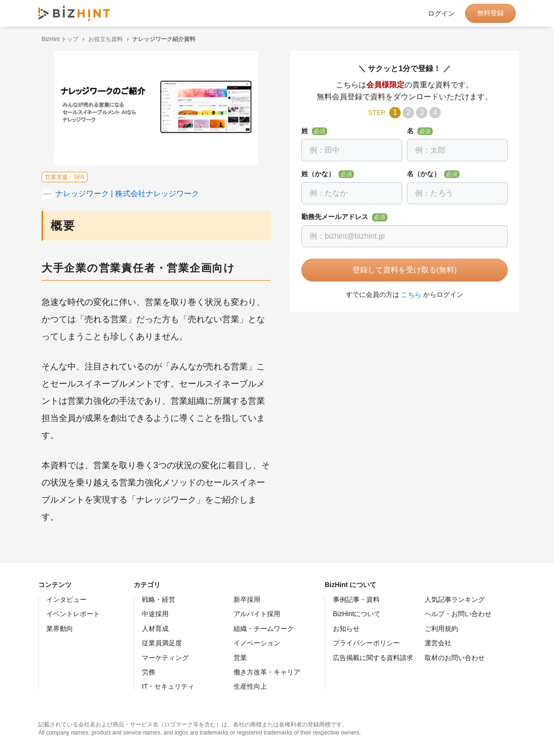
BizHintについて (357, 614)
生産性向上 (250, 686)
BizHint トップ (57, 39)
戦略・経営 (159, 599)
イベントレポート (73, 614)
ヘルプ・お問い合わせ (458, 614)
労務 (149, 672)
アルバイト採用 (257, 614)
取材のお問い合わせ (455, 658)
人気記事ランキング (455, 599)
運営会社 (438, 643)
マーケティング (165, 658)
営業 (240, 658)
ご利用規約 (441, 629)
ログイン (441, 13)
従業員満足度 (162, 643)
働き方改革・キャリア (267, 672)
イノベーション (257, 643)
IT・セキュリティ (168, 686)
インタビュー (66, 599)
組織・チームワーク (264, 629)
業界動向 (60, 629)
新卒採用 (247, 599)
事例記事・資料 (356, 599)
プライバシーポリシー (366, 643)
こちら (408, 294)
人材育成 (155, 629)
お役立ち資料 (102, 39)
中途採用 (155, 614)
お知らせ (346, 629)
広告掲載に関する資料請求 (373, 658)
